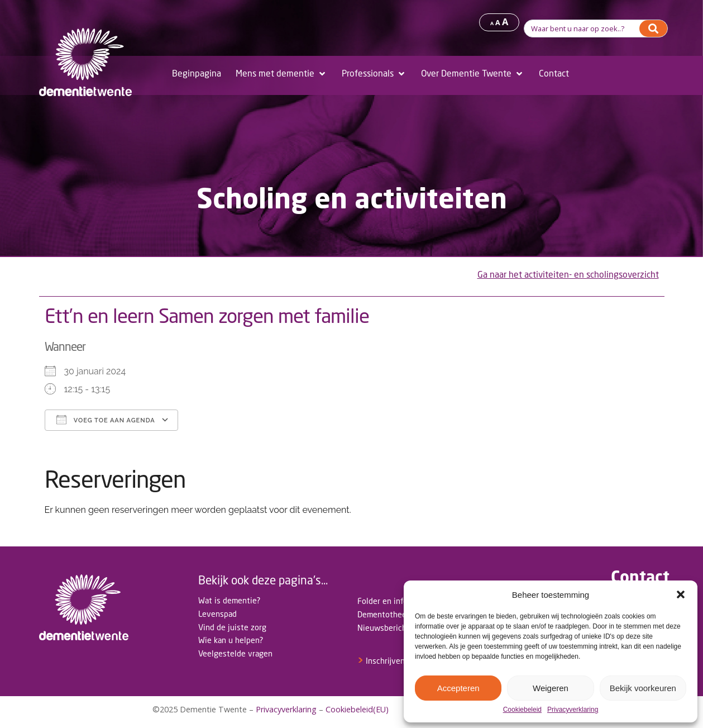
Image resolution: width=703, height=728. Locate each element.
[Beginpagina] (197, 74)
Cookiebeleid (522, 710)
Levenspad (217, 614)
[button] (681, 594)
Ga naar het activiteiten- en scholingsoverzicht (568, 275)
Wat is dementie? (229, 600)
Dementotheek (384, 614)
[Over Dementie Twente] (473, 74)
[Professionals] (374, 74)
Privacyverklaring (573, 710)
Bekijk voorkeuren (643, 688)
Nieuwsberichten (388, 628)
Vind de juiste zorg (232, 627)
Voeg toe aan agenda (106, 420)
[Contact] (554, 74)
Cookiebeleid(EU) (357, 709)
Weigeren (551, 688)
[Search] (653, 28)
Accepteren (458, 688)
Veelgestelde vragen (235, 653)
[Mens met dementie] (281, 74)
